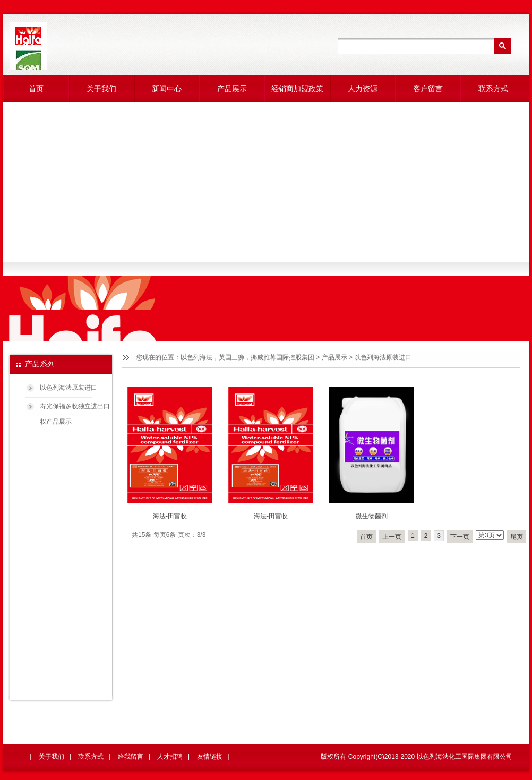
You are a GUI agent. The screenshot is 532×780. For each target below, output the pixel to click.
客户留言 (428, 89)
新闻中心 (167, 89)
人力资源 (363, 89)
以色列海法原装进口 (68, 388)
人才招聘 (170, 757)
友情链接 (210, 757)
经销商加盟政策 (297, 89)
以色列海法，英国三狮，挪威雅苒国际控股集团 (247, 357)
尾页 (517, 537)
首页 (36, 89)
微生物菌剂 (372, 516)
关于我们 (101, 89)
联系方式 (493, 89)
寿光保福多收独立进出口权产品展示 (75, 410)
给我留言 (131, 757)
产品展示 (232, 89)
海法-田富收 (170, 516)
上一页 (392, 537)
